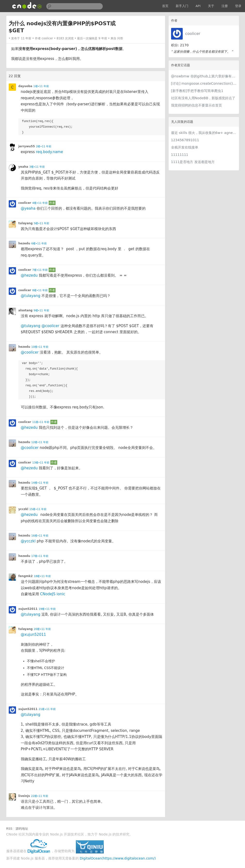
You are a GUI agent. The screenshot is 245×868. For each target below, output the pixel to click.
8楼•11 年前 (40, 290)
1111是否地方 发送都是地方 (193, 162)
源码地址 (22, 829)
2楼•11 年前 (44, 146)
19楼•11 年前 (47, 609)
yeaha (23, 167)
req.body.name (49, 152)
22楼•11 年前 (40, 796)
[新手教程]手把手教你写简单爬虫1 (197, 91)
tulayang (26, 223)
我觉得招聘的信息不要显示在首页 (197, 105)
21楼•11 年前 (47, 709)
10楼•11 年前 (40, 347)
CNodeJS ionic (53, 594)
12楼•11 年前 (40, 442)
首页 (165, 6)
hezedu (24, 243)
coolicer (193, 34)
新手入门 (182, 6)
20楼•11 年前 (42, 629)
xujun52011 (28, 609)
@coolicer (50, 326)
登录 (238, 6)
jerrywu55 (27, 146)
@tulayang (31, 296)
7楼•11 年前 (40, 270)
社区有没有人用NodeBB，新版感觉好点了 (203, 98)
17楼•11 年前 (40, 556)
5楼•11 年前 (41, 223)
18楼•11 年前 (42, 576)
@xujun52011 (33, 635)
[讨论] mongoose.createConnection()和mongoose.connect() (204, 83)
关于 (211, 6)
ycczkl (23, 509)
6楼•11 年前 (39, 244)
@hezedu (29, 275)
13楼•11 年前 (41, 463)
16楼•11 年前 (40, 536)
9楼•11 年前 (41, 310)
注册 (225, 6)
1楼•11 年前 (41, 86)
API (198, 6)
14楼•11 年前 (40, 483)
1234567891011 (185, 140)
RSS (9, 829)
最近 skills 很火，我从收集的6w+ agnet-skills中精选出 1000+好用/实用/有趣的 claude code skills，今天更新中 (204, 133)
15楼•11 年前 (38, 509)
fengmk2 (26, 576)
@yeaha (28, 208)
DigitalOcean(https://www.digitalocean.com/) (118, 858)
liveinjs (24, 796)
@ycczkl (28, 541)
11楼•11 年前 (41, 422)
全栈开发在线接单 (185, 147)
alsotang (26, 310)
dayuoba (25, 86)
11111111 (180, 155)
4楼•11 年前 (40, 203)
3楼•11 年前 (37, 167)
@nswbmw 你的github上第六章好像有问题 (204, 76)
